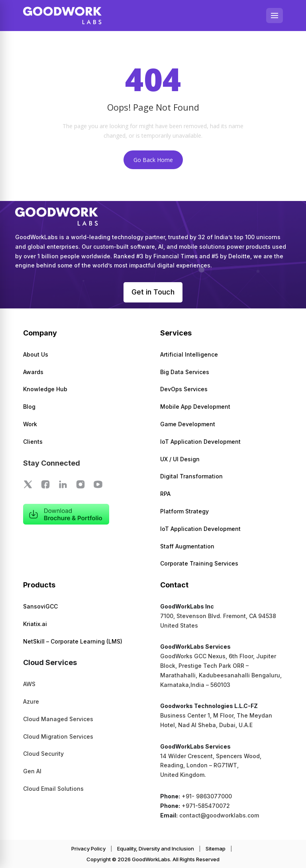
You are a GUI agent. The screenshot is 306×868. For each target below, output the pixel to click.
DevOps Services (184, 389)
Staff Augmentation (187, 546)
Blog (29, 407)
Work (30, 424)
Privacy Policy (88, 848)
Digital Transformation (191, 477)
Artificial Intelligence (189, 354)
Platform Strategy (184, 511)
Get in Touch (153, 292)
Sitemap (216, 848)
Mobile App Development (195, 407)
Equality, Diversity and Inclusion (156, 848)
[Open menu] (275, 16)
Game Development (188, 424)
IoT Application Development (200, 442)
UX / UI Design (180, 459)
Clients (33, 442)
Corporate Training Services (199, 564)
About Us (36, 354)
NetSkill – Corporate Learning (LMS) (73, 641)
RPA (165, 494)
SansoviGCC (40, 606)
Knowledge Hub (45, 389)
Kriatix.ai (35, 624)
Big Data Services (185, 372)
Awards (33, 372)
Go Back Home (153, 160)
